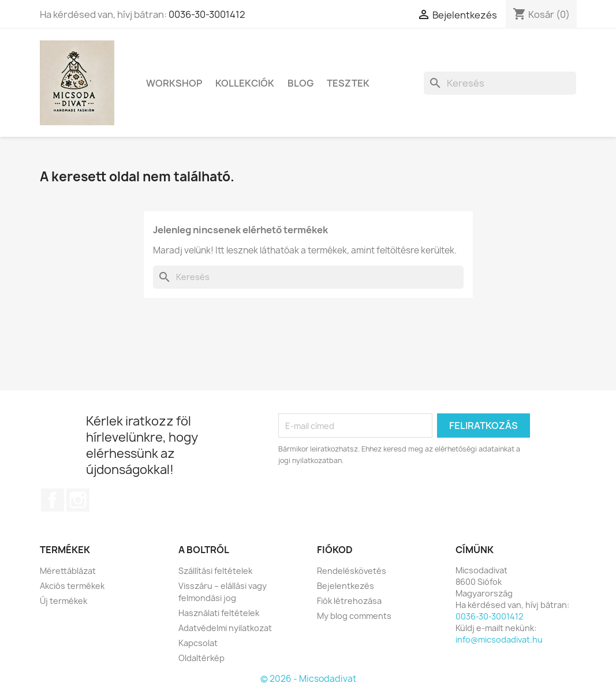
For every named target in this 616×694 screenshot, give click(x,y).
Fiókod (335, 550)
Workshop (174, 83)
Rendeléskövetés (352, 571)
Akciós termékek (72, 586)
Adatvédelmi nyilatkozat (225, 628)
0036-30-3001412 (207, 14)
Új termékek (64, 601)
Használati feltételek (219, 613)
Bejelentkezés (346, 586)
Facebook (53, 500)
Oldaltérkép (201, 658)
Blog (300, 83)
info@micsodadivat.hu (499, 639)
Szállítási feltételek (215, 571)
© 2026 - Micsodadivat (308, 679)
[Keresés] (500, 83)
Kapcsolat (198, 643)
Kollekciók (245, 83)
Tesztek (348, 83)
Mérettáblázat (68, 571)
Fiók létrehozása (349, 601)
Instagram (78, 500)
